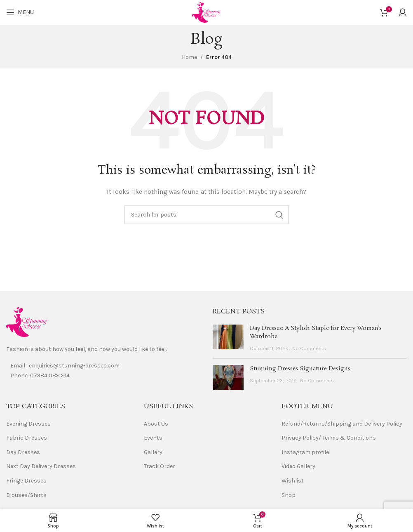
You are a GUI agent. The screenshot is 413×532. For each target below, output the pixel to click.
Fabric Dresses (27, 438)
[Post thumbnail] (228, 338)
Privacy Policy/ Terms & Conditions (329, 438)
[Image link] (27, 321)
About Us (156, 424)
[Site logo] (206, 12)
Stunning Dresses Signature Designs (300, 369)
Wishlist (293, 481)
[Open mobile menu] (20, 12)
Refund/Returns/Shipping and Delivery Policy (342, 424)
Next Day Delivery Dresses (41, 466)
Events (153, 438)
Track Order (160, 466)
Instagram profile (305, 452)
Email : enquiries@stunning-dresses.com (65, 366)
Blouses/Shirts (26, 495)
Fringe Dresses (26, 481)
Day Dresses (23, 452)
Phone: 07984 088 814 (40, 375)
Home (189, 57)
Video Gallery (298, 466)
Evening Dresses (28, 424)
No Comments (309, 348)
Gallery (153, 452)
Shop (289, 495)
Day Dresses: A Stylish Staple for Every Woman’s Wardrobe (316, 332)
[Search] (206, 215)
